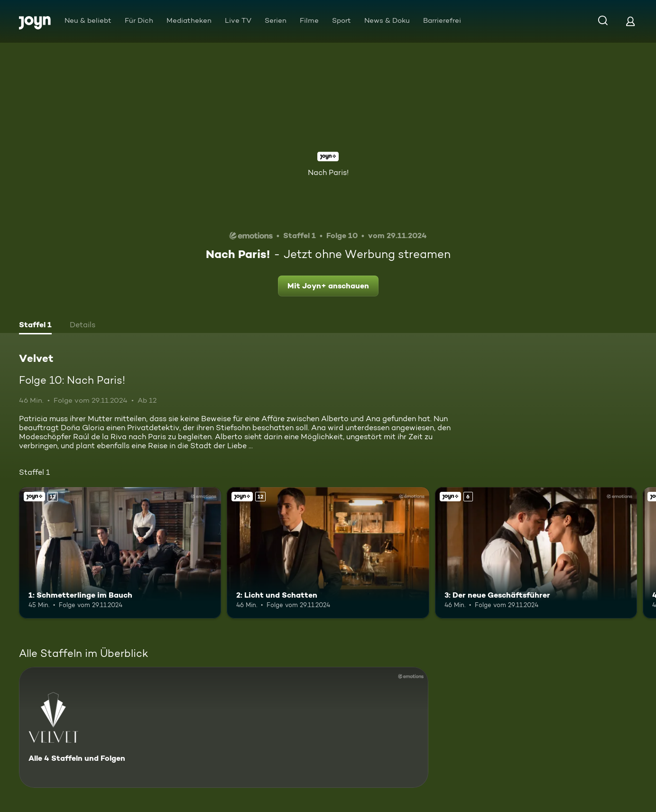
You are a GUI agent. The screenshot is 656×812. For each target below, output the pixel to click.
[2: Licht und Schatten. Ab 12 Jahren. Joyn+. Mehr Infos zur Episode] (328, 553)
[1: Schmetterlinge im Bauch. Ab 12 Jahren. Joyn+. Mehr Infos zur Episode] (120, 553)
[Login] (630, 21)
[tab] (35, 326)
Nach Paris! (328, 172)
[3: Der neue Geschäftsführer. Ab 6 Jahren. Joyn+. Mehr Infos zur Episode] (536, 553)
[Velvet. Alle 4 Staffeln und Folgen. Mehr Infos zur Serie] (224, 727)
